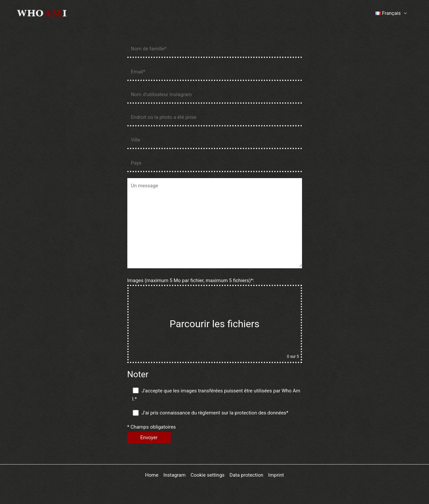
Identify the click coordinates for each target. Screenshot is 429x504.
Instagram (174, 475)
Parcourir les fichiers (214, 324)
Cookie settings (207, 475)
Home (152, 475)
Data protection (247, 475)
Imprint (276, 475)
